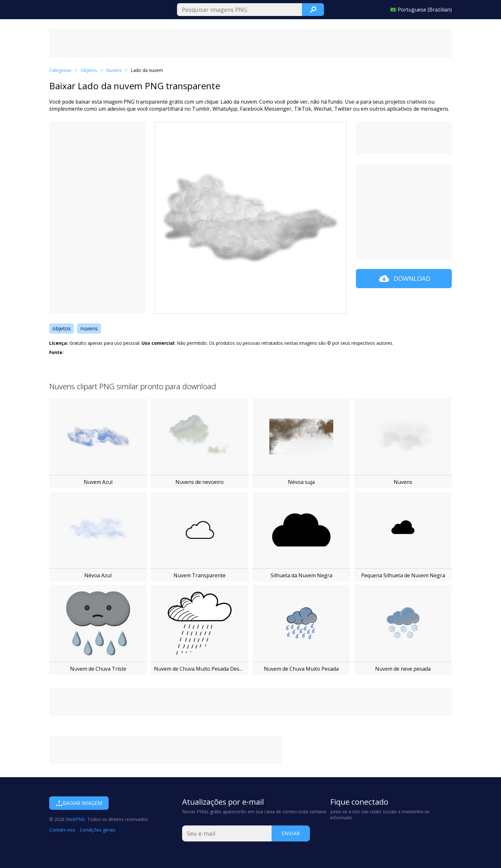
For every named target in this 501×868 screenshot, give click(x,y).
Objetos (89, 70)
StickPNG (75, 819)
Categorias (60, 70)
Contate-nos (62, 830)
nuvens (89, 328)
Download (404, 279)
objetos (62, 328)
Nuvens (114, 70)
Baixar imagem (79, 803)
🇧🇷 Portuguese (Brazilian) (421, 10)
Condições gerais (98, 830)
